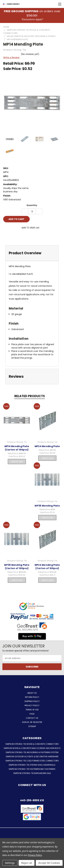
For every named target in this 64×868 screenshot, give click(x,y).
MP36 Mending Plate (47, 506)
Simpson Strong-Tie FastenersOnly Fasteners (32, 769)
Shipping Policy (32, 701)
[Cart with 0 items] (53, 4)
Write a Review (11, 57)
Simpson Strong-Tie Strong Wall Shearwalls (32, 765)
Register (38, 722)
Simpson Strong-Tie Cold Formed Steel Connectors (32, 761)
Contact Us (32, 718)
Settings (10, 863)
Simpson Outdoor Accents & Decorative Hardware (32, 757)
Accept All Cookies (49, 863)
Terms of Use (32, 710)
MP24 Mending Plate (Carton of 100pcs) (47, 567)
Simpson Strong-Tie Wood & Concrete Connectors (32, 744)
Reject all (27, 863)
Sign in (26, 722)
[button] (32, 817)
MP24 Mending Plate (47, 446)
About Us (32, 693)
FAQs (32, 714)
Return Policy (32, 697)
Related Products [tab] (30, 396)
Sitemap (32, 726)
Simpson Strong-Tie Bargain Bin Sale (32, 773)
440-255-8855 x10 (32, 800)
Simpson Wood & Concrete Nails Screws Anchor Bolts (32, 748)
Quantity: (32, 205)
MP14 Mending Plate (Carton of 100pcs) (17, 448)
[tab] (32, 253)
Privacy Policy (32, 705)
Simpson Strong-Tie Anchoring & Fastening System (32, 752)
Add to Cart (17, 461)
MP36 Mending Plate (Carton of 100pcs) (17, 567)
